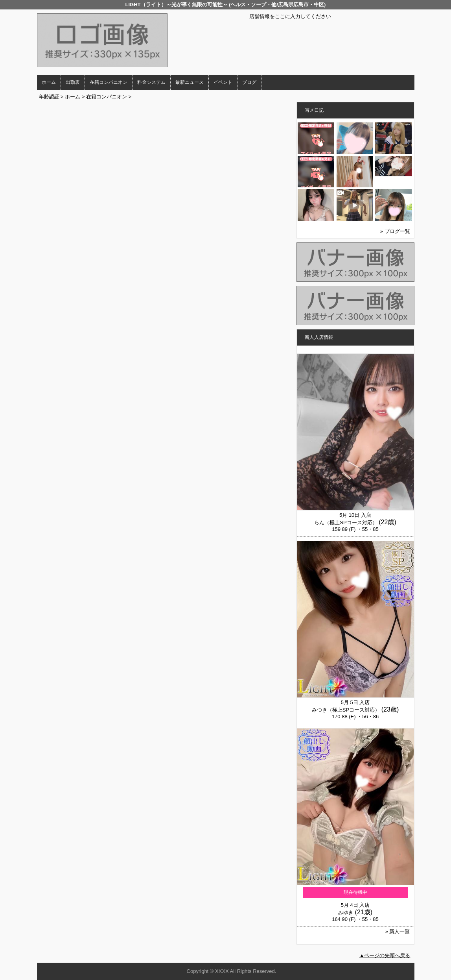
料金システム (151, 82)
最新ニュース (190, 82)
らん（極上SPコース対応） (346, 522)
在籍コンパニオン (109, 82)
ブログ (249, 82)
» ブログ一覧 (395, 231)
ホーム (49, 82)
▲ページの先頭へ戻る (385, 955)
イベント (223, 82)
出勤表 (73, 82)
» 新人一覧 (398, 931)
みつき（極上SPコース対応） (346, 710)
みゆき (346, 913)
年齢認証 (49, 97)
